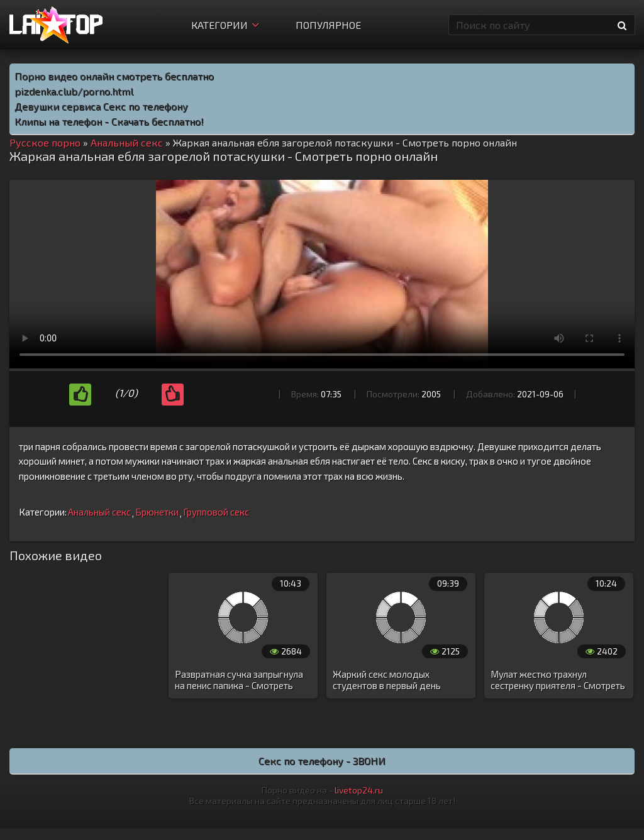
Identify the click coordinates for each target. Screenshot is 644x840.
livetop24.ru (359, 790)
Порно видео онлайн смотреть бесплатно (114, 76)
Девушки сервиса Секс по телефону (101, 106)
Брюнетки (157, 512)
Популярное (328, 25)
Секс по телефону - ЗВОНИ (322, 760)
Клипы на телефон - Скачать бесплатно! (109, 121)
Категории (225, 25)
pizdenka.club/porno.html (74, 91)
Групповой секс (216, 512)
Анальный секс (99, 512)
